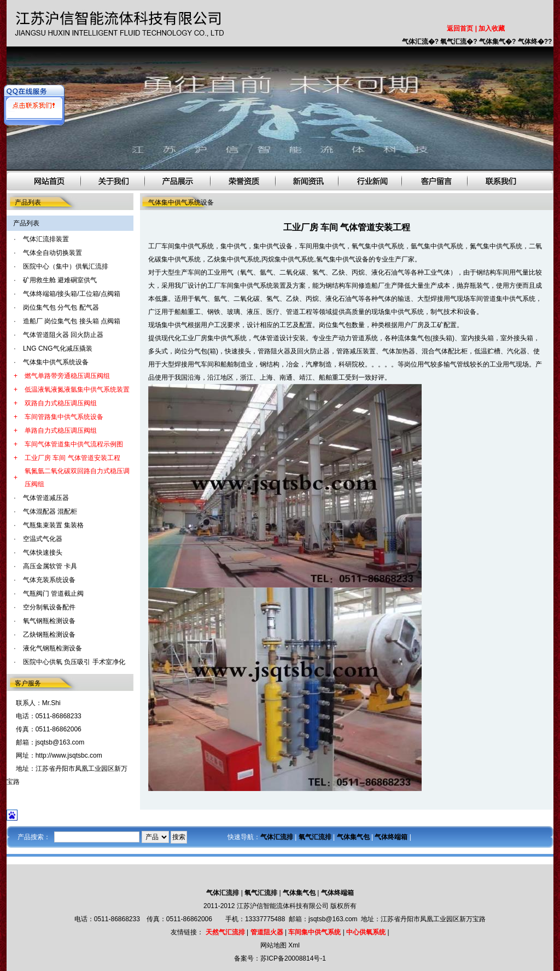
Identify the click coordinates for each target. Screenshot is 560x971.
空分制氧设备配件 (49, 607)
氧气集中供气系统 (378, 246)
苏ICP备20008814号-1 (293, 958)
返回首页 (460, 28)
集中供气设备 (273, 246)
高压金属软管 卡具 (50, 566)
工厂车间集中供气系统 (181, 246)
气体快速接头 (43, 553)
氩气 (266, 272)
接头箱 (442, 338)
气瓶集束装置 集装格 (53, 525)
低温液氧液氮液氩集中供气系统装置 (77, 389)
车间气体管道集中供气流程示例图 (74, 444)
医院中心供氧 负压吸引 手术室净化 (74, 662)
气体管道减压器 (46, 498)
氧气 (247, 272)
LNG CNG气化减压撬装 (58, 348)
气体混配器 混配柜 (50, 511)
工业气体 (437, 272)
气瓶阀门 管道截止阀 (53, 594)
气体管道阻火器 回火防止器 (63, 335)
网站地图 (273, 945)
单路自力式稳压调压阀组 (61, 431)
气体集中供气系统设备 (56, 362)
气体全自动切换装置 (52, 253)
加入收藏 (492, 28)
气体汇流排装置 (46, 239)
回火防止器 (313, 351)
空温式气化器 (43, 539)
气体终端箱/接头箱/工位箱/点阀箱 (72, 294)
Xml (294, 945)
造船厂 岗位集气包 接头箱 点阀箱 (72, 321)
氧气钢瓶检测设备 (49, 621)
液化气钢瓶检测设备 (52, 648)
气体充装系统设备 (49, 580)
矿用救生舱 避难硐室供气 (60, 280)
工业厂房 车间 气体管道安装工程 (72, 458)
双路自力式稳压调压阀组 (61, 403)
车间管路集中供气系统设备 (64, 417)
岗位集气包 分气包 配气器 (61, 307)
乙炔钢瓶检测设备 (49, 635)
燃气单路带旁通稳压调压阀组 (67, 376)
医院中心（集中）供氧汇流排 (66, 266)
